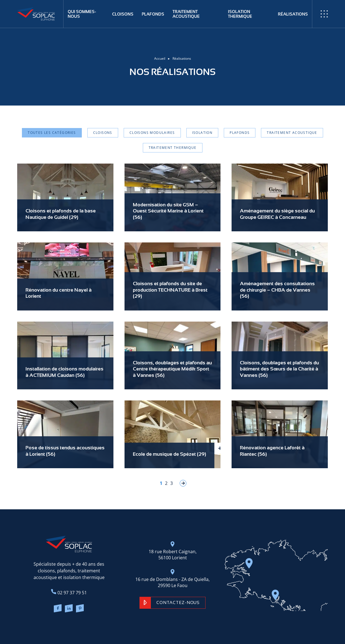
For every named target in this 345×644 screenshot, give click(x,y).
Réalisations (293, 14)
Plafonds (153, 14)
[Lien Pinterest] (80, 609)
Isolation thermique (240, 14)
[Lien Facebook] (58, 609)
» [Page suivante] (183, 483)
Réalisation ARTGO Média (131, 627)
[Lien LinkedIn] (69, 609)
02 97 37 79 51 (69, 592)
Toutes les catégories (52, 133)
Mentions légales (187, 627)
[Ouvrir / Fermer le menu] (324, 14)
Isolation (202, 133)
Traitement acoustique (186, 14)
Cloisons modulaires (152, 133)
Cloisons (123, 14)
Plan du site (162, 627)
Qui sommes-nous (82, 14)
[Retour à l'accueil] (40, 14)
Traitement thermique (173, 148)
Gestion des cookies (218, 627)
